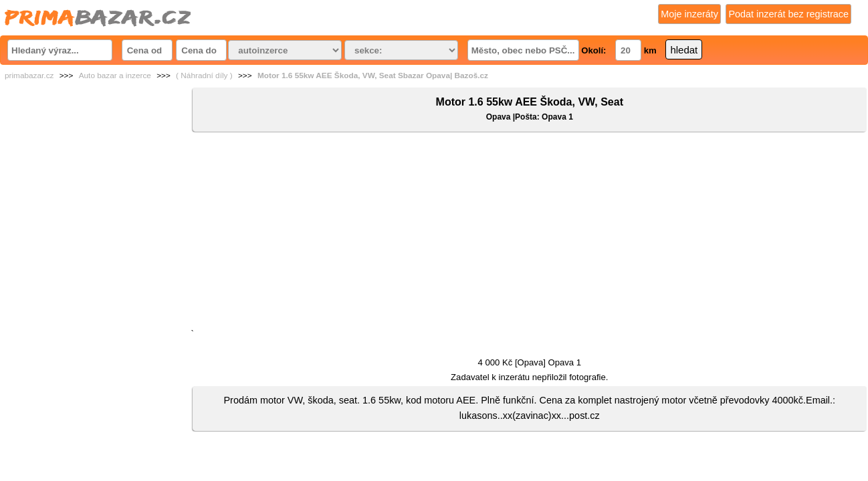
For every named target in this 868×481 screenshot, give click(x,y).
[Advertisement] (530, 233)
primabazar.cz (29, 75)
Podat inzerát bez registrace (788, 14)
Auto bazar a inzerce (115, 75)
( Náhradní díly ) (204, 75)
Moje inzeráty (689, 14)
